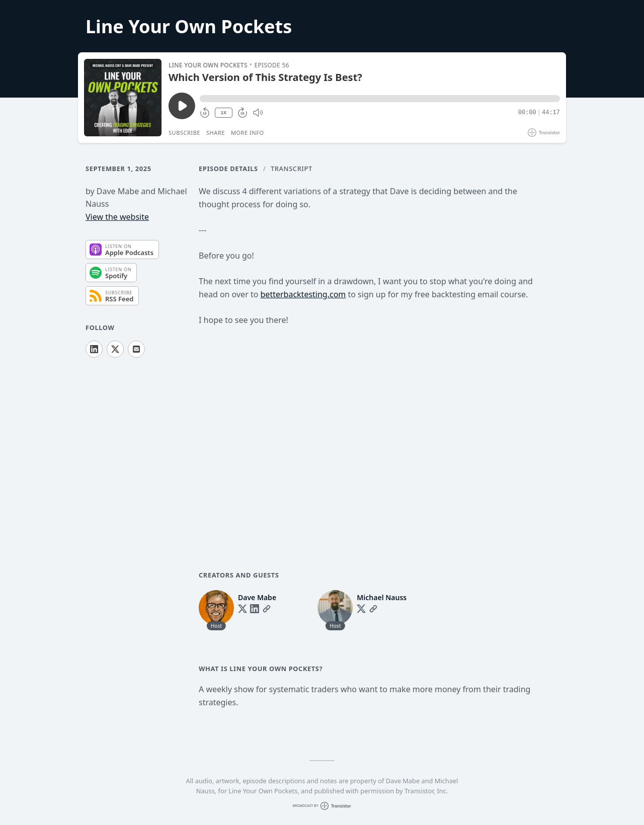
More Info (248, 133)
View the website (117, 217)
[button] (380, 99)
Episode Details (228, 169)
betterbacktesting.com (303, 294)
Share (216, 133)
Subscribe (184, 133)
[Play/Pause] (123, 98)
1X (223, 113)
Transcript (292, 169)
